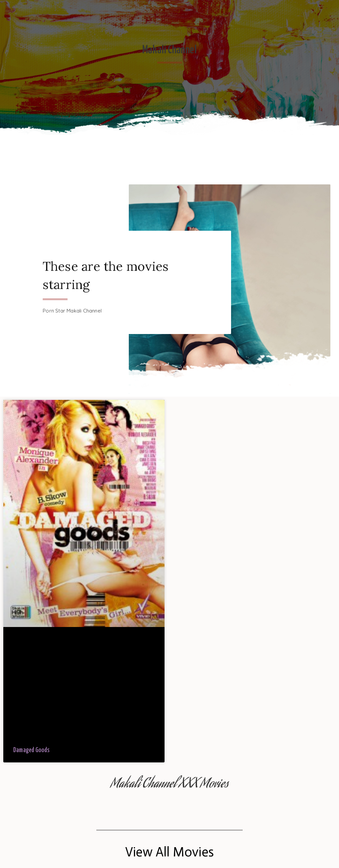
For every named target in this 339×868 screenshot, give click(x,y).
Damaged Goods (32, 750)
